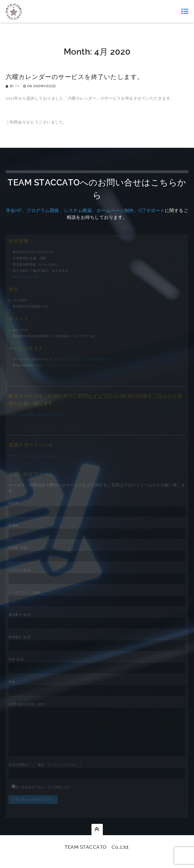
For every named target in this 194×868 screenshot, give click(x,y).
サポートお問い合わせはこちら (37, 414)
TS (17, 86)
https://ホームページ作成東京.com (84, 359)
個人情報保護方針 (26, 277)
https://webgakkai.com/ (70, 366)
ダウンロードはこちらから (33, 456)
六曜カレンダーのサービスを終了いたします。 (75, 77)
